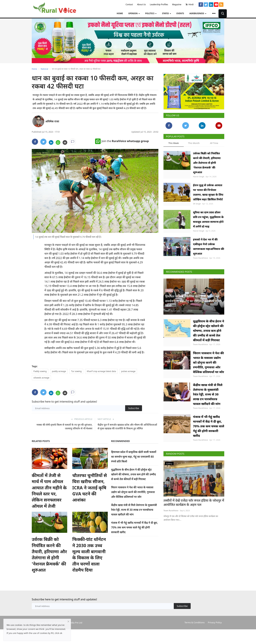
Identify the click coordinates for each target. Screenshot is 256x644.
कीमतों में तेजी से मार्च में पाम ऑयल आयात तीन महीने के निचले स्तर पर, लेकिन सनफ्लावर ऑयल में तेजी (49, 491)
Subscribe (134, 408)
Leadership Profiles (159, 4)
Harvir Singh (199, 177)
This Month (194, 143)
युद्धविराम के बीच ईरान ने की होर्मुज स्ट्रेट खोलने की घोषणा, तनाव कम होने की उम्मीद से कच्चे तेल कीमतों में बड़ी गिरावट (133, 474)
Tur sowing (76, 371)
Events (180, 13)
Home (120, 13)
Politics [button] (151, 13)
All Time (214, 143)
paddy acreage (59, 371)
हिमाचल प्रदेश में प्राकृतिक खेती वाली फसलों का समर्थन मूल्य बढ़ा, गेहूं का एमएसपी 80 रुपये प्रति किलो (134, 457)
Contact (129, 4)
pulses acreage (128, 371)
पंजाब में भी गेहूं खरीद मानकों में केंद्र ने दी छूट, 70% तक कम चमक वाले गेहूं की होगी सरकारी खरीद (135, 527)
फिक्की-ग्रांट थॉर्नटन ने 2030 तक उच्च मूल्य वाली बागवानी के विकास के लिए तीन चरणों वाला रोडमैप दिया (89, 555)
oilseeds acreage (41, 378)
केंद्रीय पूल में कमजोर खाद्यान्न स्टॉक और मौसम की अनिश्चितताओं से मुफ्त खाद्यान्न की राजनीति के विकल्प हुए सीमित (127, 426)
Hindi (191, 5)
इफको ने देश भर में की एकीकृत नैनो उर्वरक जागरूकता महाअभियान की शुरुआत (209, 247)
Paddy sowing (40, 371)
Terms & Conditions (194, 622)
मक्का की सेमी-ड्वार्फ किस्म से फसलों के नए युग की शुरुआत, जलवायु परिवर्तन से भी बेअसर (65, 426)
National (44, 69)
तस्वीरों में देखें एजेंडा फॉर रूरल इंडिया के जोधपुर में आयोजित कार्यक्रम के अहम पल (190, 502)
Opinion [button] (134, 13)
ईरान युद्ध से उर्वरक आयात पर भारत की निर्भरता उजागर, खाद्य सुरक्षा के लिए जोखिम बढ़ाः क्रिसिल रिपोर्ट (208, 192)
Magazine (177, 4)
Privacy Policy (215, 622)
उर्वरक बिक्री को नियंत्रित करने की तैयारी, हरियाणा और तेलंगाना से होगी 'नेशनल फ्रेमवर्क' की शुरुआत (49, 555)
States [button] (167, 13)
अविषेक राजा (52, 121)
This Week (174, 143)
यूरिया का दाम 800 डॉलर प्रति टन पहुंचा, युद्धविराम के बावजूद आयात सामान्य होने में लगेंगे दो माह (208, 219)
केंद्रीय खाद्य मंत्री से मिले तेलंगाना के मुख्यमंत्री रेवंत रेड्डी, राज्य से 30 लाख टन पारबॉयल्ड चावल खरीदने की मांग (134, 510)
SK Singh (197, 204)
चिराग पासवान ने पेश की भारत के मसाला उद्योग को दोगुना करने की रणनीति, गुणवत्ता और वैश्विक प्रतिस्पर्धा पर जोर (133, 492)
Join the (122, 141)
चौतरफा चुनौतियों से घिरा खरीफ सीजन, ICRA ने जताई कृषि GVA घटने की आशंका (90, 488)
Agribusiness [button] (198, 13)
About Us (141, 4)
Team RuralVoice (201, 258)
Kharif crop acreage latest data (101, 371)
